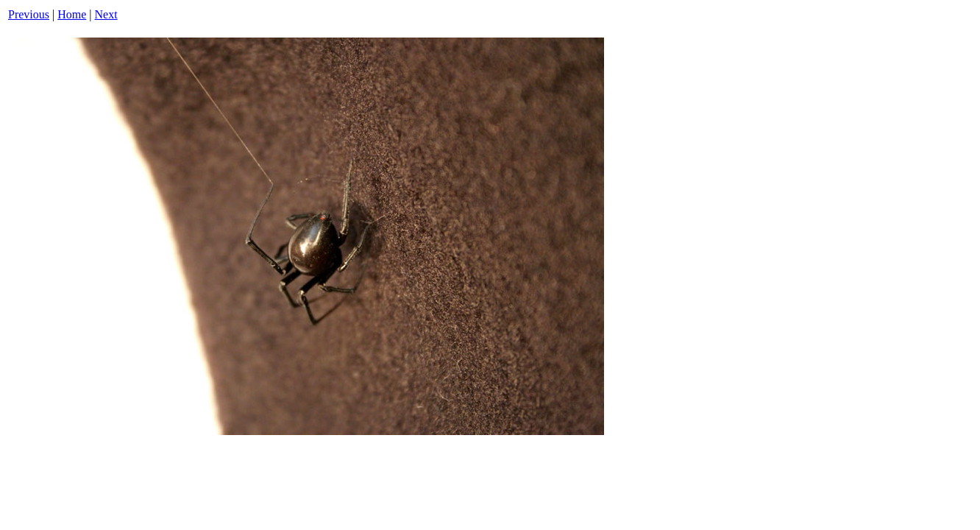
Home (72, 14)
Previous (29, 14)
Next (106, 14)
